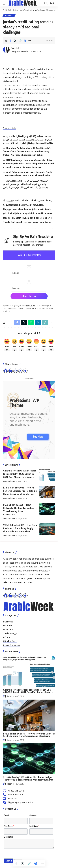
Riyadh (25, 218)
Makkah (42, 213)
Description (9, 837)
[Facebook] (6, 596)
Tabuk (6, 222)
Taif (13, 222)
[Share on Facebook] (11, 41)
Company (34, 815)
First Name (9, 826)
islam (20, 209)
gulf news (33, 205)
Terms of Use (31, 305)
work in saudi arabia (34, 222)
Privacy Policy (31, 308)
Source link (9, 128)
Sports (48, 218)
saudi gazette (37, 218)
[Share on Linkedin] (38, 323)
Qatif (18, 218)
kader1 (10, 696)
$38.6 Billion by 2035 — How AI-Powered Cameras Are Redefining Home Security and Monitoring (20, 491)
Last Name (34, 826)
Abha (18, 201)
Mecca (50, 213)
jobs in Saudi (44, 209)
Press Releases (9, 481)
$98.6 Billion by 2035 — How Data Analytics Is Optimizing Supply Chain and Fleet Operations (20, 528)
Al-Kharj (35, 201)
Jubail (6, 213)
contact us (20, 582)
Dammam (13, 205)
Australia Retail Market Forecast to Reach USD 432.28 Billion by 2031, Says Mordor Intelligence (20, 474)
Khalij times (16, 213)
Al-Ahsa (26, 201)
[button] (6, 3)
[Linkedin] (11, 596)
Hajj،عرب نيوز (10, 209)
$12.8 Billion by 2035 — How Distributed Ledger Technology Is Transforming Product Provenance (28, 778)
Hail (41, 205)
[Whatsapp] (15, 596)
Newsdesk (15, 48)
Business (9, 15)
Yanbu (48, 222)
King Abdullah (30, 213)
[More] (25, 596)
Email (7, 815)
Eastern (23, 205)
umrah (19, 222)
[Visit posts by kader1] (5, 696)
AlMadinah (46, 201)
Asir (5, 205)
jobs (34, 209)
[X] (20, 596)
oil (13, 218)
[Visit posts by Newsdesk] (6, 50)
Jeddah (28, 209)
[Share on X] (15, 41)
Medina (7, 218)
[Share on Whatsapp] (31, 323)
